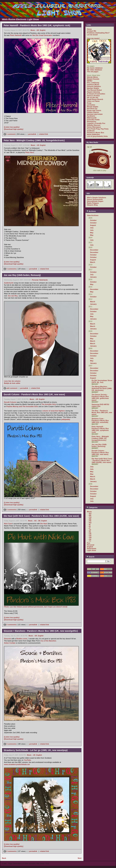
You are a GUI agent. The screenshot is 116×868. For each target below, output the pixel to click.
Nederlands (43, 280)
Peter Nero (30, 152)
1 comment (10, 134)
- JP (89, 530)
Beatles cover (22, 639)
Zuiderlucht (9, 283)
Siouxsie (7, 639)
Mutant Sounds (93, 79)
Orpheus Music (93, 85)
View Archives (93, 215)
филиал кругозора (95, 114)
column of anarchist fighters (54, 411)
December (94, 250)
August (93, 225)
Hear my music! (93, 38)
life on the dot (93, 97)
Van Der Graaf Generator (42, 35)
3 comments (10, 269)
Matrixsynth (92, 118)
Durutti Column (10, 402)
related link (43, 134)
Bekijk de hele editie (12, 383)
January (93, 277)
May (92, 233)
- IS (89, 526)
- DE (39, 521)
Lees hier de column (12, 381)
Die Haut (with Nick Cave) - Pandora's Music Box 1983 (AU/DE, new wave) (102, 460)
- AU (35, 521)
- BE (90, 515)
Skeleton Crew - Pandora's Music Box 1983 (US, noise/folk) (100, 420)
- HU (90, 523)
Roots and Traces (94, 110)
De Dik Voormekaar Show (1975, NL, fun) (102, 381)
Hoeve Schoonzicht (95, 199)
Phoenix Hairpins (94, 86)
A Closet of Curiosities (96, 94)
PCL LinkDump (93, 83)
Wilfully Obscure (94, 125)
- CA (90, 517)
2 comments (10, 510)
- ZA (90, 539)
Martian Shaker (93, 88)
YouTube (27, 760)
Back (4, 858)
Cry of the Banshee (48, 641)
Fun (89, 543)
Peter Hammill (16, 35)
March (93, 262)
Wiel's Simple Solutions (97, 198)
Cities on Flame (93, 101)
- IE (89, 525)
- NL (90, 532)
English (43, 30)
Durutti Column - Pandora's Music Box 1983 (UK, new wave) (100, 452)
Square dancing (93, 92)
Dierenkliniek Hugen (95, 201)
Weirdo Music (92, 77)
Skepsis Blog (92, 205)
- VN (90, 537)
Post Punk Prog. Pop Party (98, 129)
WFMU (90, 81)
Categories (92, 507)
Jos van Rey (13, 296)
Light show (91, 550)
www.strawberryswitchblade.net (17, 764)
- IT (89, 528)
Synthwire (91, 116)
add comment (11, 388)
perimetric (91, 105)
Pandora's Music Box (96, 133)
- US (38, 145)
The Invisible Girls (49, 404)
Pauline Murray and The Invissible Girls (22, 406)
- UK (37, 30)
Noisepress (92, 121)
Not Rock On (92, 109)
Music (33, 30)
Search (90, 557)
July (92, 228)
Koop (89, 103)
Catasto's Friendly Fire (96, 123)
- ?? (89, 541)
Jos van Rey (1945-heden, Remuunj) (99, 445)
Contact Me (92, 31)
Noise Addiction (93, 134)
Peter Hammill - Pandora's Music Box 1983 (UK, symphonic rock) (100, 429)
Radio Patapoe (93, 203)
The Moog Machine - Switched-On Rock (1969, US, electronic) (102, 388)
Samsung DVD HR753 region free (100, 405)
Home (89, 29)
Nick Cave (8, 524)
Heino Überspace (94, 127)
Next (80, 858)
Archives (91, 211)
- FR (90, 521)
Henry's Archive (93, 96)
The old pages (93, 72)
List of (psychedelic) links (97, 136)
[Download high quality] (14, 129)
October (93, 220)
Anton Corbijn (10, 643)
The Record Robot (94, 90)
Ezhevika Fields (93, 120)
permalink (32, 134)
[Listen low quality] (12, 127)
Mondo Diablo (93, 107)
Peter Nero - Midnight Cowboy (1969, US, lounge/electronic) (100, 438)
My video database (95, 70)
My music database (95, 68)
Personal (35, 280)
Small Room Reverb (95, 99)
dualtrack (91, 131)
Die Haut (44, 524)
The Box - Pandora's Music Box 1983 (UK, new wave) (102, 412)
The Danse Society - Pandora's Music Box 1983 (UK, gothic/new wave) (100, 397)
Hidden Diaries (93, 112)
